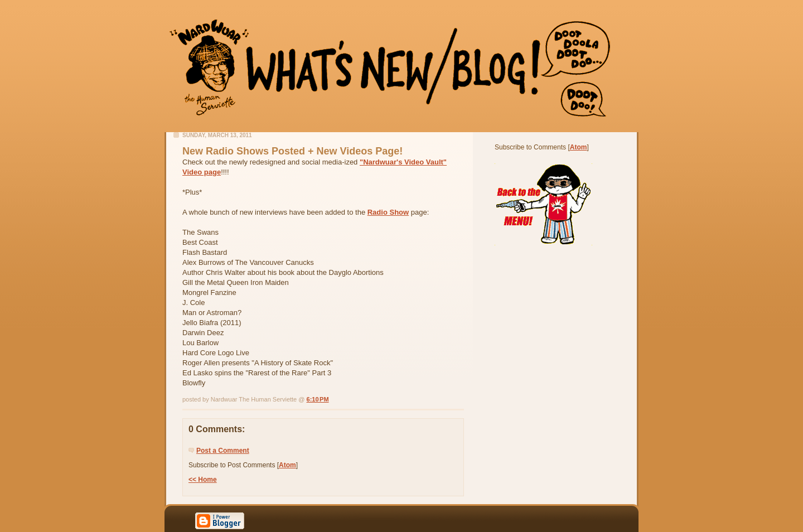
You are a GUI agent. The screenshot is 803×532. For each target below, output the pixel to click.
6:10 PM (318, 399)
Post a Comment (223, 451)
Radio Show (388, 212)
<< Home (203, 480)
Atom (287, 465)
